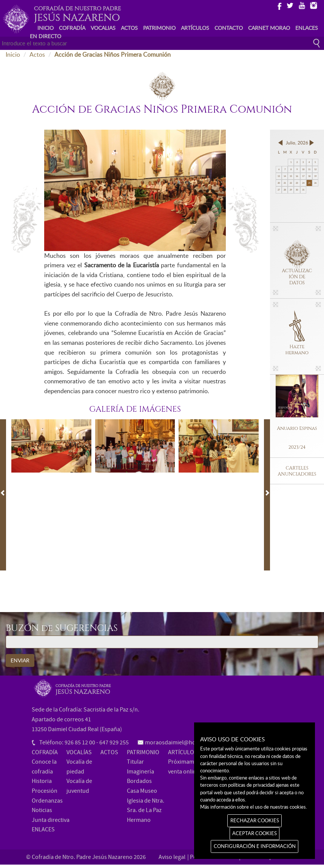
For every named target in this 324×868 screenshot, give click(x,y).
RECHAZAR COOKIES (255, 820)
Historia (42, 781)
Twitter (290, 5)
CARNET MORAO (269, 28)
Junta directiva (51, 820)
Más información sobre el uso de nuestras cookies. (254, 807)
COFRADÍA (72, 28)
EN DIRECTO (46, 36)
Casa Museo (142, 791)
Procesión (45, 791)
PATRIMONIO (159, 28)
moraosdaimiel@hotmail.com (183, 742)
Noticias (42, 810)
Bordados (139, 781)
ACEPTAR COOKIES (255, 833)
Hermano (139, 820)
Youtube (302, 5)
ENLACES (307, 28)
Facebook (278, 5)
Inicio (13, 54)
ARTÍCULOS (195, 28)
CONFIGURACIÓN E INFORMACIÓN (255, 846)
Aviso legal (172, 857)
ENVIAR (20, 660)
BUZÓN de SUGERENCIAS (62, 629)
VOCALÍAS (79, 752)
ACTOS (129, 28)
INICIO (46, 28)
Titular (135, 762)
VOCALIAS (103, 28)
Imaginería (140, 772)
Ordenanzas (47, 801)
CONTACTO (229, 28)
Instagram (313, 5)
